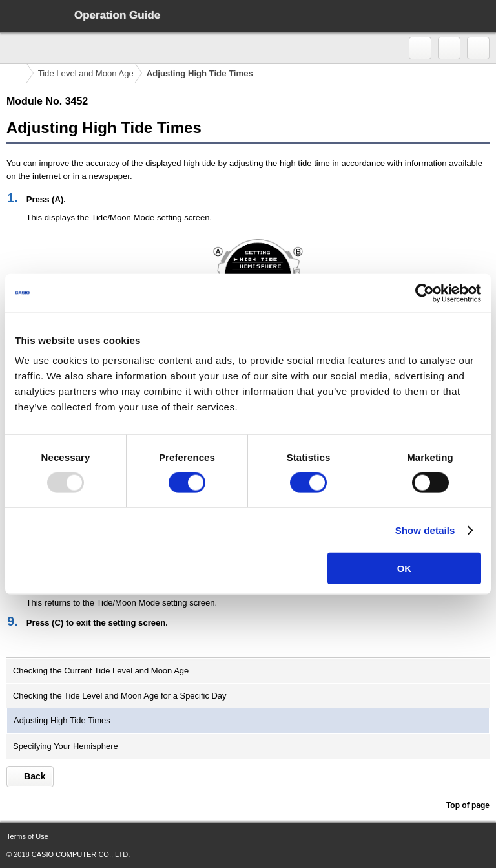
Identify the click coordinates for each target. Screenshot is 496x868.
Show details (425, 530)
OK (405, 568)
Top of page (468, 805)
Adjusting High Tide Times (62, 720)
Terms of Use (27, 836)
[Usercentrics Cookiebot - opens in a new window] (425, 293)
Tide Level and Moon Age (86, 73)
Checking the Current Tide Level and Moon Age (101, 671)
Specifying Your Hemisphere (66, 746)
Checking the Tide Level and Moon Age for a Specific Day (120, 696)
